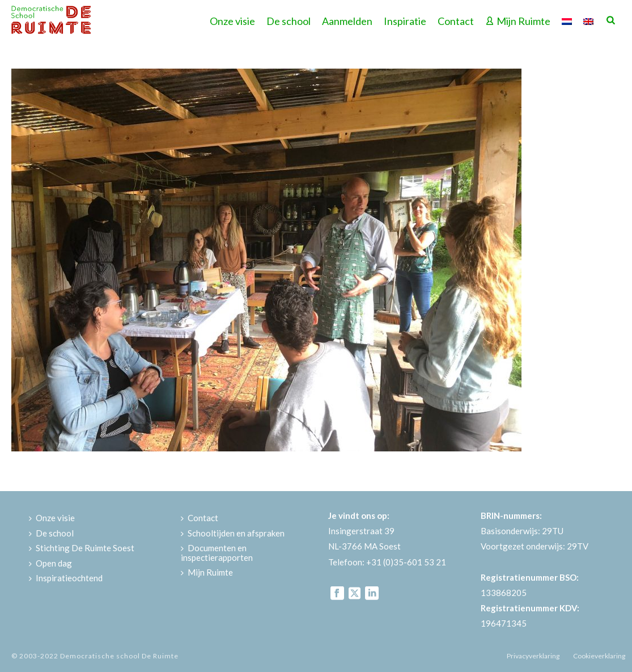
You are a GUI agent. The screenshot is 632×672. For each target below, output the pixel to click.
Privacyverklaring (533, 656)
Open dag (50, 563)
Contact (456, 21)
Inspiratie (405, 21)
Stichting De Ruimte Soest (82, 548)
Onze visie (232, 21)
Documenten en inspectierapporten (217, 553)
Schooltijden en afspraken (233, 533)
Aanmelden (347, 21)
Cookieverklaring (599, 656)
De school (289, 21)
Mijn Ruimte (518, 21)
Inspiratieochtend (66, 578)
